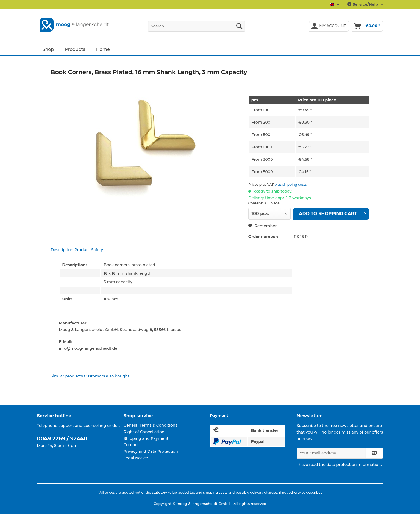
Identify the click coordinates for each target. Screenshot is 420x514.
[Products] (75, 49)
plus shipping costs (290, 184)
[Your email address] (331, 453)
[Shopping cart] (367, 26)
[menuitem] (197, 29)
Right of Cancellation (144, 432)
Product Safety (89, 250)
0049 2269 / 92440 (62, 439)
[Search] (239, 26)
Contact (131, 445)
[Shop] (48, 49)
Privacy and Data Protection (151, 451)
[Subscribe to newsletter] (374, 453)
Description (62, 250)
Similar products (67, 376)
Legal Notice (136, 458)
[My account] (329, 26)
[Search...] (197, 26)
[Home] (103, 49)
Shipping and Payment (146, 438)
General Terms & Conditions (151, 425)
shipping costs (215, 492)
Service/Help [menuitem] (363, 4)
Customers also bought (106, 376)
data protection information (354, 465)
